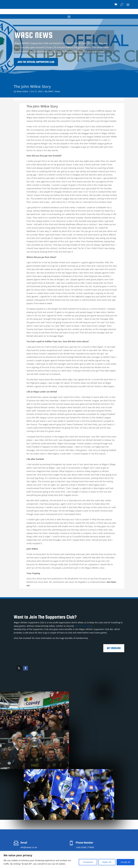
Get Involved (114, 648)
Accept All (126, 862)
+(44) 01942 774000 (85, 847)
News (57, 91)
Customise (88, 862)
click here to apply (83, 626)
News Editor (22, 91)
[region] (69, 859)
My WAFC (49, 91)
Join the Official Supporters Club (67, 62)
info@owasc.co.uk (29, 847)
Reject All (107, 862)
